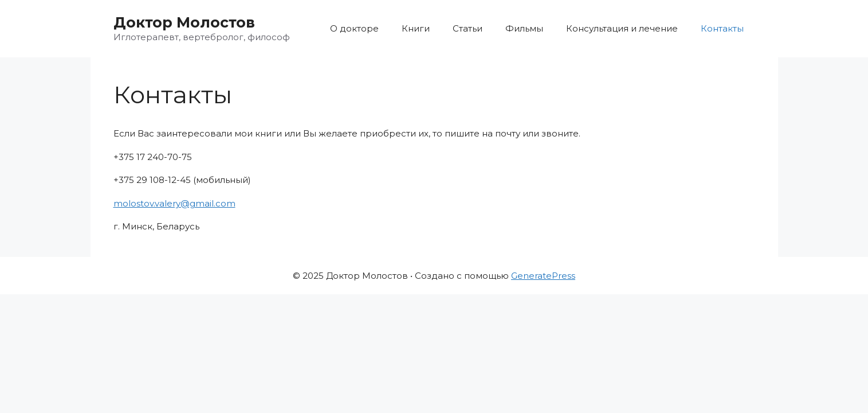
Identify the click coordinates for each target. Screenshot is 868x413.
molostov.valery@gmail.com (174, 203)
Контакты (722, 28)
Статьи (468, 28)
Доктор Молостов (184, 22)
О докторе (354, 28)
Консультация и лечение (622, 28)
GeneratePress (543, 276)
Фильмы (524, 28)
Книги (416, 28)
